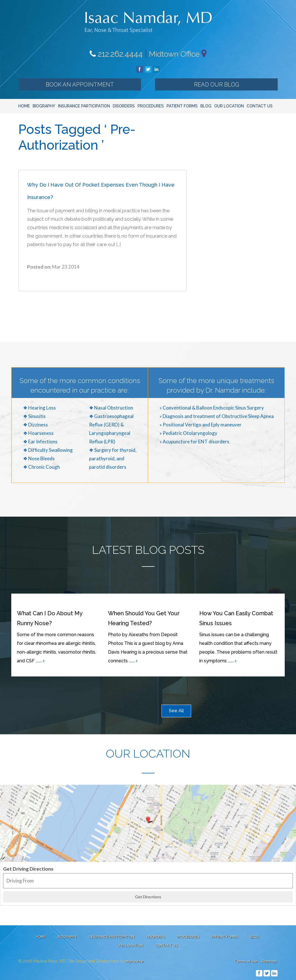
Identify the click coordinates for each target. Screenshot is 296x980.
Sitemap (269, 961)
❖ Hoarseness (38, 433)
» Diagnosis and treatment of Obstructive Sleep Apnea (217, 416)
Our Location (229, 106)
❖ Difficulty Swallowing (48, 450)
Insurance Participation (84, 106)
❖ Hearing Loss (39, 408)
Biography (44, 106)
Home (24, 106)
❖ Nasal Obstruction (111, 408)
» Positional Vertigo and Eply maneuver (201, 425)
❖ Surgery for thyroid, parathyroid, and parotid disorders (113, 458)
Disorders (124, 106)
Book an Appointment (80, 85)
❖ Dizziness (36, 425)
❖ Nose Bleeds (39, 458)
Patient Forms (182, 106)
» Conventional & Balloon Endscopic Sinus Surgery (212, 408)
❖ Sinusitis (34, 416)
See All (176, 711)
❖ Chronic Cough (41, 467)
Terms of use (246, 961)
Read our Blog (217, 85)
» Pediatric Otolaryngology (188, 433)
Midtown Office (174, 54)
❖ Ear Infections (40, 442)
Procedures (151, 106)
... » (42, 661)
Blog (206, 106)
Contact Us (260, 106)
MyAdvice (135, 961)
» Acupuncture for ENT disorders (194, 442)
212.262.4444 (116, 54)
